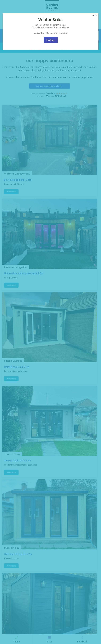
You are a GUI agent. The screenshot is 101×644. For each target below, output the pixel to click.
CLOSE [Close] (95, 15)
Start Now (51, 40)
